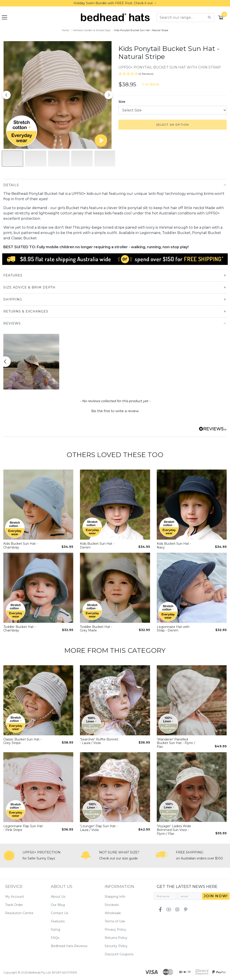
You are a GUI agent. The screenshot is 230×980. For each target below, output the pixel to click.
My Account (15, 897)
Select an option (172, 125)
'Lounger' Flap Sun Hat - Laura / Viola (99, 828)
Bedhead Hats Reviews (69, 946)
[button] (173, 74)
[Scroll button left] (5, 362)
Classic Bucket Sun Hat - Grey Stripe (22, 741)
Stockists (112, 905)
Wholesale (113, 913)
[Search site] (209, 18)
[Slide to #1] (12, 159)
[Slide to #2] (59, 159)
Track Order (14, 905)
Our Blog (58, 905)
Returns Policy (116, 938)
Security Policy (116, 946)
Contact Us (59, 913)
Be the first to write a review (115, 411)
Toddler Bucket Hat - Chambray (19, 629)
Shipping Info (115, 897)
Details (11, 185)
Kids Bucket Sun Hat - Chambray (20, 545)
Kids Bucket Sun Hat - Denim (97, 545)
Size (122, 102)
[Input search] (181, 18)
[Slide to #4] (105, 159)
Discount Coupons (119, 954)
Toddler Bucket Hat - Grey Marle (96, 629)
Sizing (55, 930)
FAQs (55, 938)
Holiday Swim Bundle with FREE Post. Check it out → (115, 3)
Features (13, 275)
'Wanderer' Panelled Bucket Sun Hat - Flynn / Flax (176, 743)
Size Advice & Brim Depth (29, 287)
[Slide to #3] (82, 159)
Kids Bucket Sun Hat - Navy (174, 545)
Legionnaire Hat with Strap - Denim (173, 629)
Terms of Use (115, 921)
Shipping (13, 299)
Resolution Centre (19, 913)
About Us (58, 897)
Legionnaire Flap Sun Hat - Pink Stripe (23, 828)
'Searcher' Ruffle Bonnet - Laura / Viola (99, 741)
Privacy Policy (115, 930)
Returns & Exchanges (26, 311)
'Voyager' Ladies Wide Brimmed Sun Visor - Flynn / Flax (174, 830)
